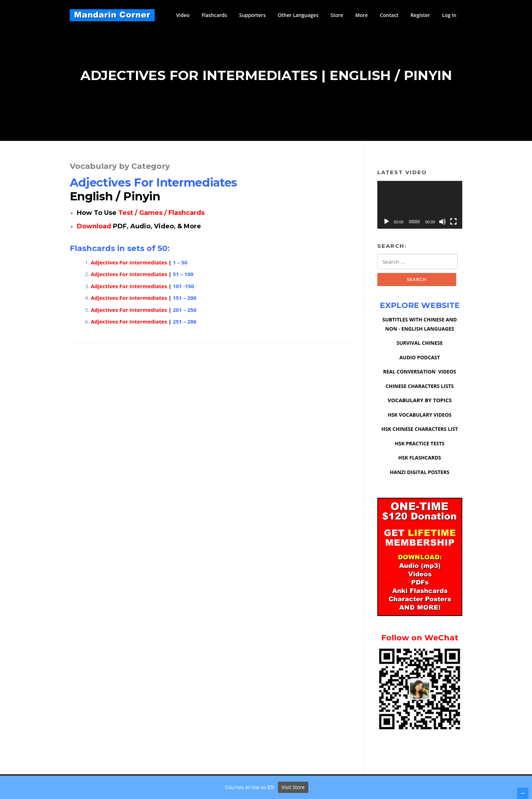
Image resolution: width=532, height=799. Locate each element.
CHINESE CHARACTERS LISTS (419, 388)
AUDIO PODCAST (420, 359)
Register (420, 15)
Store (337, 15)
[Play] (387, 223)
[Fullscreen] (453, 223)
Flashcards (214, 15)
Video (183, 15)
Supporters (252, 15)
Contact (389, 15)
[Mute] (442, 223)
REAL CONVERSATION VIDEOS (420, 373)
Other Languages (298, 15)
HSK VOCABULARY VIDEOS (419, 416)
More (362, 15)
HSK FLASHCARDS (420, 459)
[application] (420, 206)
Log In (449, 15)
